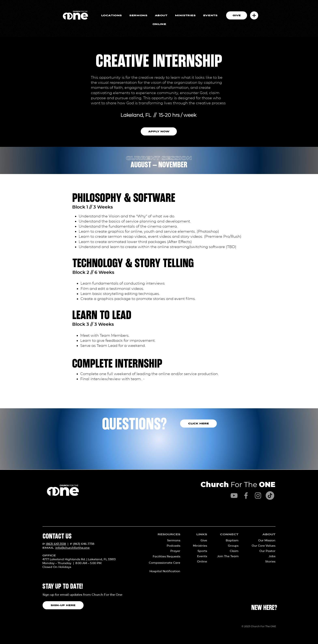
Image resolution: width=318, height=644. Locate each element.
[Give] (199, 541)
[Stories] (262, 562)
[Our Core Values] (262, 546)
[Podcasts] (167, 546)
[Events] (199, 556)
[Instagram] (258, 496)
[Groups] (229, 546)
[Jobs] (262, 556)
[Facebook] (246, 496)
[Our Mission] (262, 541)
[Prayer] (167, 551)
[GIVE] (237, 15)
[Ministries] (199, 546)
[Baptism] (229, 541)
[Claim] (229, 551)
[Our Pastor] (262, 551)
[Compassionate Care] (162, 563)
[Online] (199, 562)
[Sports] (199, 551)
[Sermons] (167, 541)
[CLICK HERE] (198, 424)
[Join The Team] (228, 556)
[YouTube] (234, 496)
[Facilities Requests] (162, 557)
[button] (254, 15)
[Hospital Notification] (162, 571)
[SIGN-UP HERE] (63, 605)
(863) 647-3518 (56, 544)
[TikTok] (270, 496)
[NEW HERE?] (264, 608)
